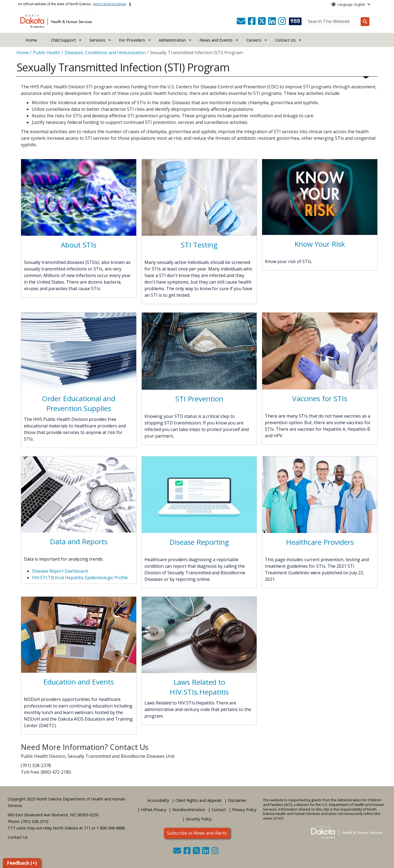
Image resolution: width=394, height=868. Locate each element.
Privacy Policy (244, 810)
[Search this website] (365, 22)
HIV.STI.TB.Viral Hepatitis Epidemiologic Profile (80, 578)
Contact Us (18, 837)
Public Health (47, 53)
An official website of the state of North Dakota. (72, 4)
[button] (242, 23)
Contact (219, 810)
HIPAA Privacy (153, 810)
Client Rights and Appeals (199, 800)
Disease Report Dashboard (60, 571)
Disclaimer (237, 800)
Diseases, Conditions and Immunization (105, 53)
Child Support (63, 40)
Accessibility (158, 800)
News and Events (216, 40)
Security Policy (199, 819)
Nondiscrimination (189, 810)
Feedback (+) (22, 863)
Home (31, 40)
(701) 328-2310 (35, 821)
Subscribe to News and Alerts (197, 833)
